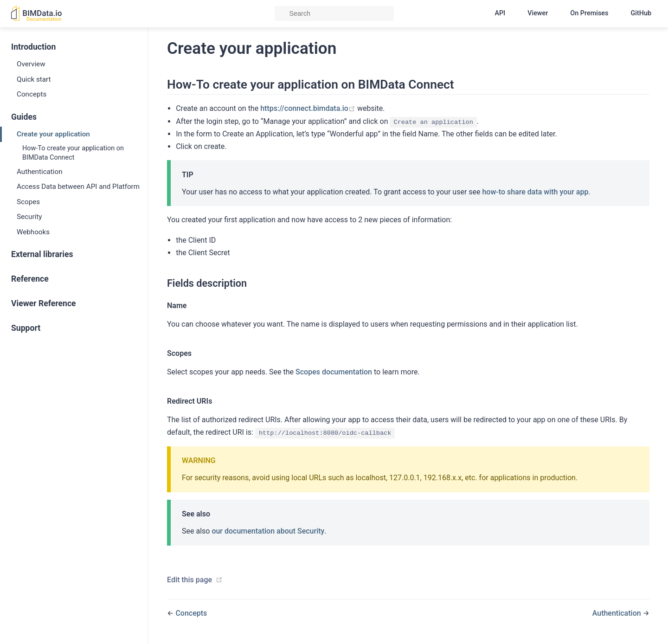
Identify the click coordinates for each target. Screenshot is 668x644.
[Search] (334, 13)
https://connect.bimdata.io (309, 108)
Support (26, 328)
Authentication (40, 172)
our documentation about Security (268, 531)
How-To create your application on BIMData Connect (73, 153)
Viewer (538, 13)
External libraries (42, 254)
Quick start (34, 79)
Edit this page (189, 580)
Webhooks (33, 232)
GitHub (641, 13)
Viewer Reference (44, 303)
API (500, 13)
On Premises (589, 13)
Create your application (53, 134)
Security (29, 217)
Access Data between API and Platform (78, 187)
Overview (31, 64)
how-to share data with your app (535, 192)
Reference (30, 279)
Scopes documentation (334, 372)
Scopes (28, 202)
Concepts (32, 94)
